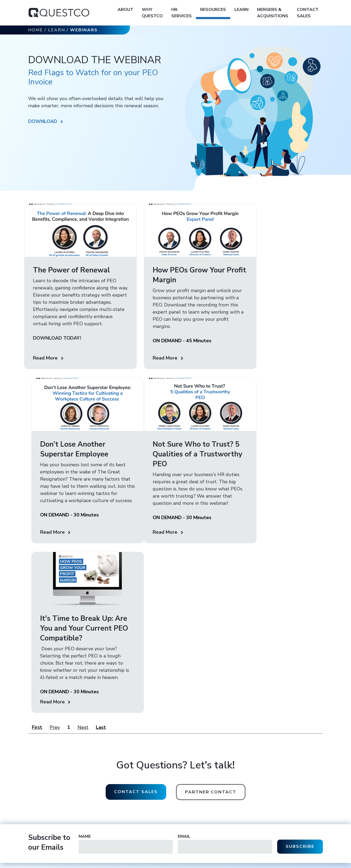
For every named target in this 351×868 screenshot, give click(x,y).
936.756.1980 (203, 786)
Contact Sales (308, 13)
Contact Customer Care (300, 769)
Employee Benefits (246, 800)
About (125, 10)
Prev (55, 606)
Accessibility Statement (156, 863)
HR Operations (242, 769)
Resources (213, 10)
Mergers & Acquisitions (273, 13)
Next (83, 606)
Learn (241, 10)
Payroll (236, 785)
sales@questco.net (196, 775)
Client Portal (291, 777)
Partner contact (211, 671)
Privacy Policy (90, 863)
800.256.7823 (208, 781)
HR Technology (243, 792)
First (37, 606)
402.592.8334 (209, 792)
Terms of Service (119, 863)
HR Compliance (243, 777)
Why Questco (152, 13)
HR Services (181, 13)
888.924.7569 (206, 797)
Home (36, 30)
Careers (186, 820)
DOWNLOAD (43, 121)
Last (101, 606)
